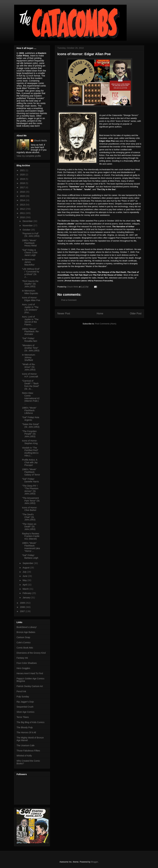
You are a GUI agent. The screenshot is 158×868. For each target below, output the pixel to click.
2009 (23, 603)
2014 (23, 200)
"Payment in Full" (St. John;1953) (31, 235)
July (25, 572)
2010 (23, 217)
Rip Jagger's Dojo (25, 702)
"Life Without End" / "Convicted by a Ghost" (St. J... (31, 273)
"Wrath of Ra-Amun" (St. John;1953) (29, 367)
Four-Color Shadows (27, 663)
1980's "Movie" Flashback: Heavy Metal (29, 243)
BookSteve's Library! (27, 627)
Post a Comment (69, 300)
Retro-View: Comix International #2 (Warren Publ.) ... (31, 398)
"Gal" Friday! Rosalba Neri (29, 340)
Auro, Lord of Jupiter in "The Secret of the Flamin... (30, 321)
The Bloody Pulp (25, 727)
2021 (23, 170)
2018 (23, 183)
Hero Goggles (23, 668)
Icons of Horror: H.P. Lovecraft (30, 375)
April (25, 585)
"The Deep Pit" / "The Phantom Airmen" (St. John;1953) (30, 490)
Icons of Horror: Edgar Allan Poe (31, 299)
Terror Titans (23, 717)
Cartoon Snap (23, 637)
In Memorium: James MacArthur (29, 262)
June (25, 576)
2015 (23, 196)
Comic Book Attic (25, 648)
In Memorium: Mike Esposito (30, 292)
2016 (23, 192)
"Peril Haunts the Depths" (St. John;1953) (30, 284)
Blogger (94, 862)
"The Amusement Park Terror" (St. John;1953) (31, 501)
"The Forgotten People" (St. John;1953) (29, 434)
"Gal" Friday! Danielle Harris (30, 480)
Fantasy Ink (22, 658)
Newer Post (64, 313)
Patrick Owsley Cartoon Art (30, 686)
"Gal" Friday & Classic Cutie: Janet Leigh (30, 253)
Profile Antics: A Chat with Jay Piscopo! (30, 462)
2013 (23, 205)
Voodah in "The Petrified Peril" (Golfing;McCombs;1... (30, 452)
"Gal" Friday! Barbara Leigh (30, 557)
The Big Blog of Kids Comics (31, 722)
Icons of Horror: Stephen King (30, 442)
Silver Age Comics (26, 712)
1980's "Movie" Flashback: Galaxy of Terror (31, 472)
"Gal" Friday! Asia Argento (31, 419)
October (27, 230)
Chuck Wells (40, 141)
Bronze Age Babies (26, 632)
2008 (23, 607)
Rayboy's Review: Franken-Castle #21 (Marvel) (31, 536)
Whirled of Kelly (24, 756)
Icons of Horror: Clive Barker (29, 509)
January (27, 598)
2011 (23, 213)
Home (100, 313)
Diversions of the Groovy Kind (31, 653)
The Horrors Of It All (26, 732)
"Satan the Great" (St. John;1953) (31, 426)
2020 (23, 175)
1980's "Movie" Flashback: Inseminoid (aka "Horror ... (31, 547)
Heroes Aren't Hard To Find (30, 673)
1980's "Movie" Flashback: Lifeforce (29, 410)
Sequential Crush (25, 707)
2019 (23, 179)
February (27, 593)
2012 (23, 209)
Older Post (136, 313)
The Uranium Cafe (26, 745)
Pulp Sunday (23, 697)
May (25, 580)
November (28, 226)
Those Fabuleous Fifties (28, 751)
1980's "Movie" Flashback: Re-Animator (31, 332)
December (28, 221)
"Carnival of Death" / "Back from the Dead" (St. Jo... (31, 385)
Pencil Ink (21, 691)
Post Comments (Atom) (106, 324)
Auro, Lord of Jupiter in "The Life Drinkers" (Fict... (30, 308)
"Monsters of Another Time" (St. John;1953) (31, 348)
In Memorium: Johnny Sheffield (29, 357)
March (26, 589)
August (26, 568)
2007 (23, 611)
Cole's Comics (24, 642)
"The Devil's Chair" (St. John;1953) (29, 517)
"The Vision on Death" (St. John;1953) (29, 527)
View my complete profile (29, 156)
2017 (23, 187)
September (28, 563)
